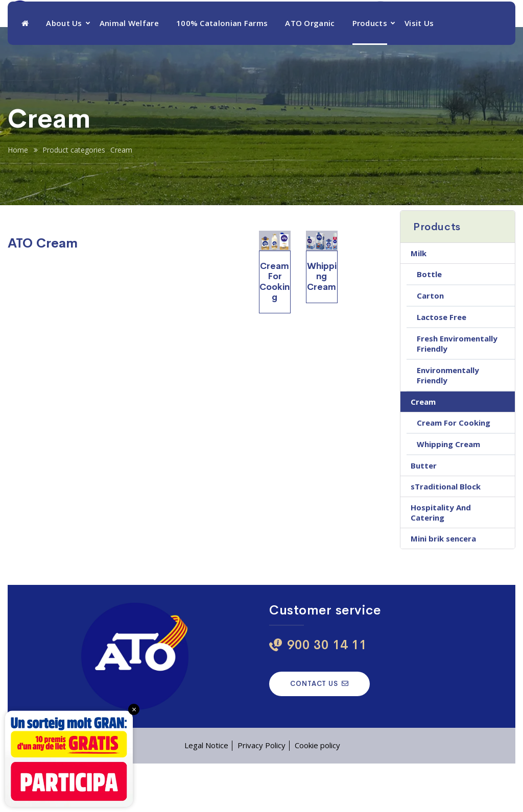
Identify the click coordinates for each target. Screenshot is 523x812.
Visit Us (419, 71)
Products (370, 71)
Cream (423, 450)
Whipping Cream (448, 493)
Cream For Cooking (454, 471)
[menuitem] (495, 25)
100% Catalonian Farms (222, 71)
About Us (64, 71)
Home (18, 198)
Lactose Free (442, 365)
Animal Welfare (129, 71)
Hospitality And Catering (441, 561)
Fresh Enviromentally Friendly (457, 392)
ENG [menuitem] (486, 26)
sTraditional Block (446, 535)
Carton (430, 344)
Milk (419, 302)
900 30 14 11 (425, 30)
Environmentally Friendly (448, 424)
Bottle (429, 323)
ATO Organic (310, 71)
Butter (424, 514)
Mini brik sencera (443, 587)
